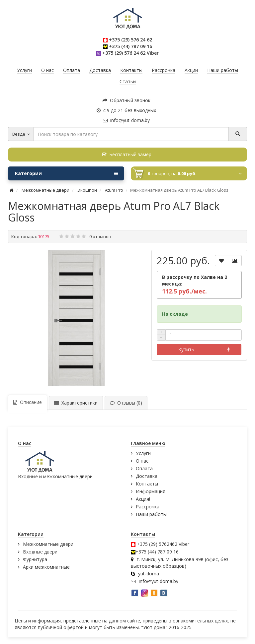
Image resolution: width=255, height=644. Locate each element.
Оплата (144, 468)
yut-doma (149, 574)
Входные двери (40, 552)
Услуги (143, 453)
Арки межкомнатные (46, 567)
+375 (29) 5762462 (157, 544)
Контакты (147, 484)
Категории (67, 173)
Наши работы (151, 514)
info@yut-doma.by (126, 120)
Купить (186, 349)
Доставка (147, 476)
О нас (142, 461)
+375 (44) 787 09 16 (130, 46)
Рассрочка (148, 507)
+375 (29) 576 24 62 (130, 40)
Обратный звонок (127, 100)
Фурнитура (35, 559)
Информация (151, 491)
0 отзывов (100, 236)
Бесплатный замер (127, 154)
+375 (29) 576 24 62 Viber (130, 53)
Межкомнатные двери (48, 544)
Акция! (143, 499)
